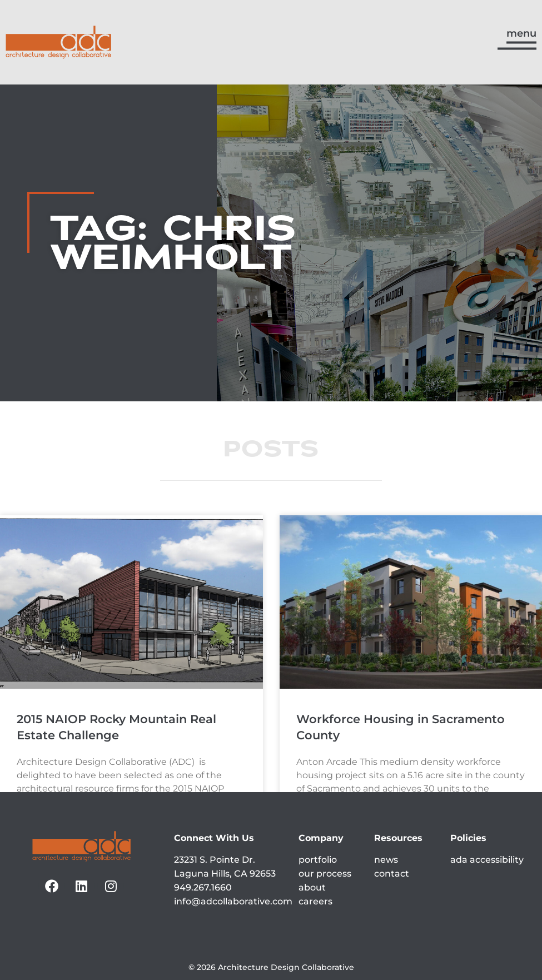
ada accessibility (487, 860)
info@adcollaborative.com (233, 901)
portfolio (318, 860)
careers (315, 901)
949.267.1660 (203, 887)
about (312, 887)
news (386, 860)
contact (392, 874)
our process (325, 874)
